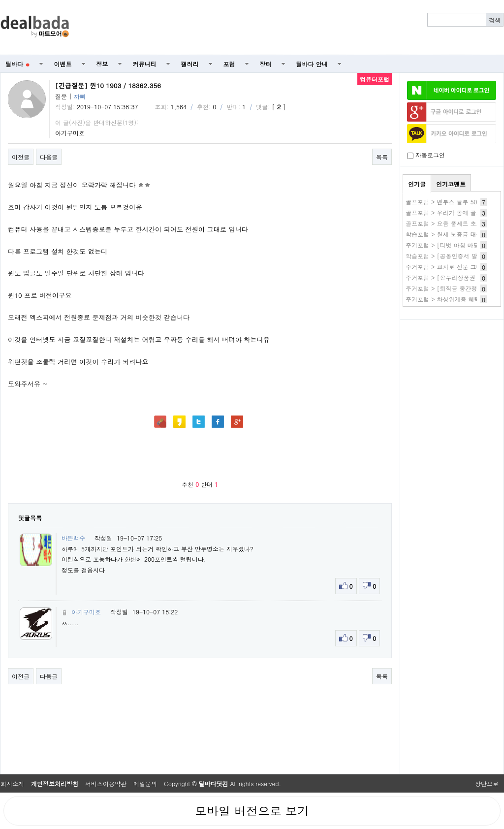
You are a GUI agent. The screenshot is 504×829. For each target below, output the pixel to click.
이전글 (21, 157)
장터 (266, 64)
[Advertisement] (292, 28)
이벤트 (63, 64)
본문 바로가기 (0, 0)
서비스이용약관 (106, 783)
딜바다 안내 (312, 64)
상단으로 (487, 783)
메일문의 (145, 783)
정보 (102, 64)
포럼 (229, 64)
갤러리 (190, 64)
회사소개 (12, 783)
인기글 (417, 184)
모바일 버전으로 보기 (252, 811)
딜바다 (17, 64)
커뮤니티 (145, 64)
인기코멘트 (451, 184)
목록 (382, 157)
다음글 (49, 157)
